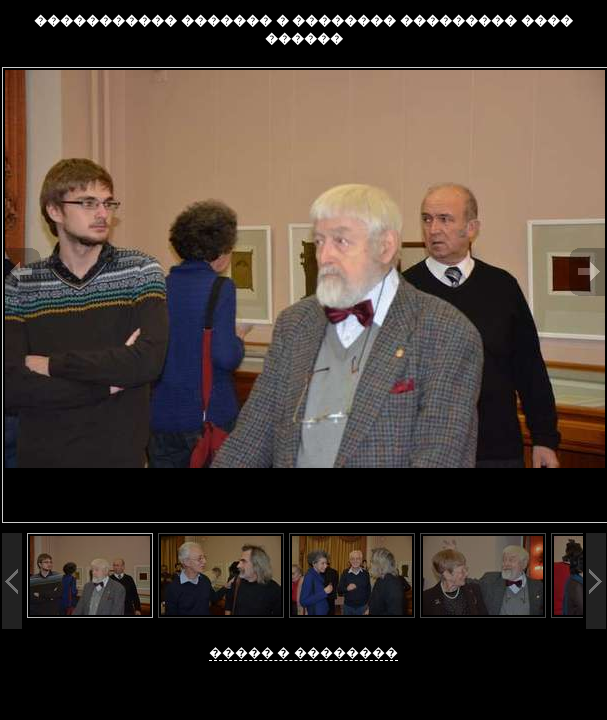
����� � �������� (303, 652)
